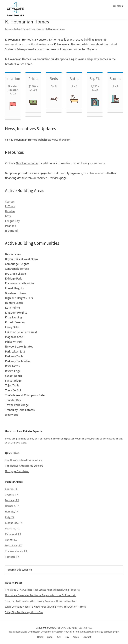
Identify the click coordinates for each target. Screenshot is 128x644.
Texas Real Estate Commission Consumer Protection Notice (40, 632)
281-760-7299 (85, 628)
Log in (116, 632)
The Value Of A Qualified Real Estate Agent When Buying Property (42, 590)
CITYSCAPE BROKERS (66, 628)
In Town (10, 206)
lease (46, 438)
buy (32, 438)
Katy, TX (10, 517)
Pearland (11, 226)
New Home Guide (27, 163)
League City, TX (14, 523)
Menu (120, 6)
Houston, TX (12, 506)
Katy (8, 216)
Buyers (26, 29)
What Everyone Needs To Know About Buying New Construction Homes (45, 607)
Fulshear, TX (12, 500)
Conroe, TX (11, 489)
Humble (10, 211)
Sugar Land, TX (13, 545)
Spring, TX (11, 540)
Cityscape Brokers (13, 29)
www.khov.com (61, 140)
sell (37, 438)
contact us (109, 438)
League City (12, 221)
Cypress (10, 201)
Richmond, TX (13, 534)
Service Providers (49, 178)
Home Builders (37, 29)
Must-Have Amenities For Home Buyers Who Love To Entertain (41, 595)
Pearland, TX (12, 528)
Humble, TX (12, 511)
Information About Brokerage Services (92, 632)
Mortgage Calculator (17, 471)
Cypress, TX (11, 495)
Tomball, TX (12, 557)
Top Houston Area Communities (23, 460)
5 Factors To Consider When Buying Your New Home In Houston (41, 601)
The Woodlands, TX (16, 551)
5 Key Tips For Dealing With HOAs (24, 612)
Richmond (11, 231)
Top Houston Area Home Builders (24, 466)
